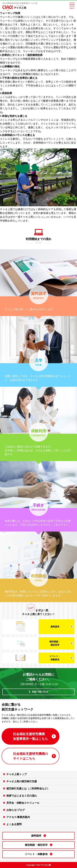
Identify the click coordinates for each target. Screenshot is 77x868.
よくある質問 (14, 824)
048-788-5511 (40, 692)
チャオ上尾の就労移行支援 (22, 781)
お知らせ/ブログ (16, 810)
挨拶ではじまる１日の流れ (22, 796)
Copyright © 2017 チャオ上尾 (38, 865)
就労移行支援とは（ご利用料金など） (28, 789)
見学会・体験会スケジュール (23, 803)
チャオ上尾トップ (17, 774)
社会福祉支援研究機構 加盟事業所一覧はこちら (30, 736)
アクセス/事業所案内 (18, 817)
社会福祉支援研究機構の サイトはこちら (30, 756)
